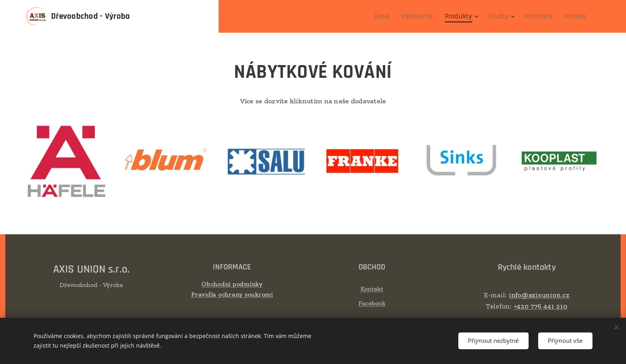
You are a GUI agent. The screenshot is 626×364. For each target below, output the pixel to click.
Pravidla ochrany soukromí (232, 294)
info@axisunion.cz (539, 295)
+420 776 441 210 (540, 306)
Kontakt (372, 289)
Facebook (372, 303)
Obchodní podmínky (232, 284)
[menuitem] (394, 16)
